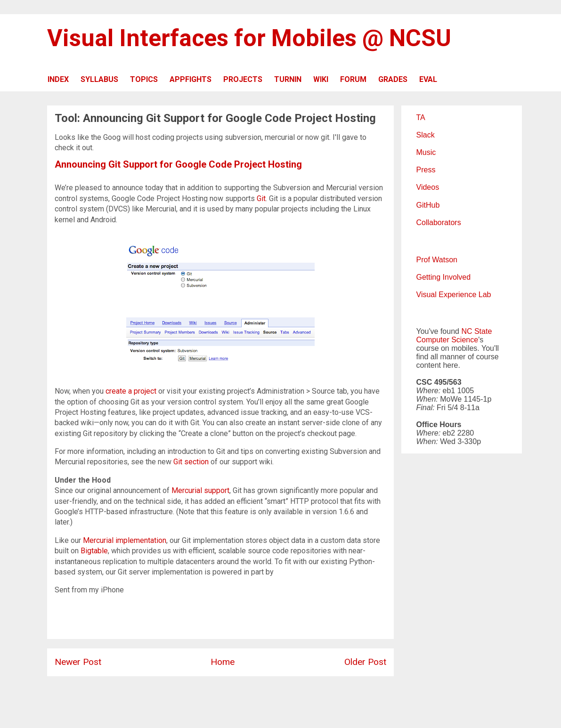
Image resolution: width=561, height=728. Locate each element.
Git (261, 198)
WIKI (321, 79)
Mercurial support (200, 490)
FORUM (353, 79)
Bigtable (94, 551)
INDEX (58, 79)
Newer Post (78, 662)
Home (223, 662)
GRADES (393, 79)
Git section (191, 462)
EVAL (428, 79)
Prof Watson (437, 260)
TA (421, 117)
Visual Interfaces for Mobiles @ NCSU (249, 38)
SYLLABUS (99, 79)
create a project (131, 391)
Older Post (365, 662)
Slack (426, 135)
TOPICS (144, 79)
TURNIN (288, 79)
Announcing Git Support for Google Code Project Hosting (178, 164)
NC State (476, 331)
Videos (428, 187)
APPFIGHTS (191, 79)
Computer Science (447, 340)
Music (426, 152)
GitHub (428, 205)
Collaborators (439, 222)
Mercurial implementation (125, 540)
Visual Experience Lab (454, 295)
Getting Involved (444, 277)
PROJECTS (243, 79)
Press (426, 170)
